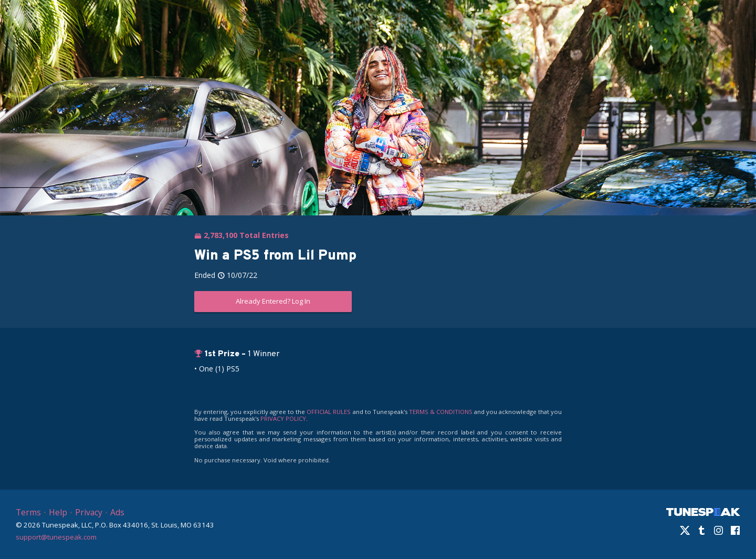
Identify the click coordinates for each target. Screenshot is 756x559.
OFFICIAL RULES (329, 412)
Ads (117, 512)
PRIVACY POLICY (283, 418)
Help (58, 512)
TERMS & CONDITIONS (441, 412)
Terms (28, 512)
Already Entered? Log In (273, 301)
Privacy (89, 512)
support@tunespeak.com (56, 536)
